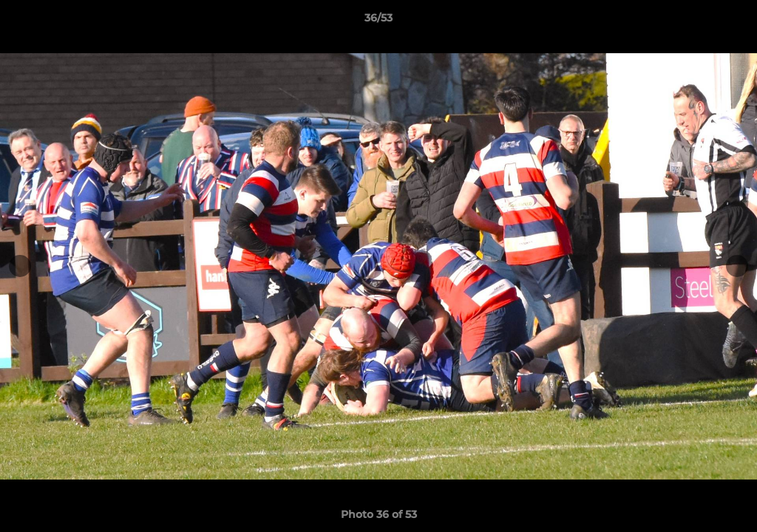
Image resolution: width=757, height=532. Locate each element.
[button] (730, 21)
